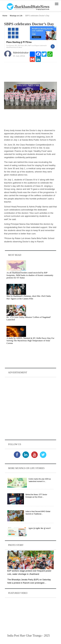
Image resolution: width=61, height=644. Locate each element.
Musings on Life (16, 16)
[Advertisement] (30, 408)
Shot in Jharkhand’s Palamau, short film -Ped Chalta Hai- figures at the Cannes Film (29, 297)
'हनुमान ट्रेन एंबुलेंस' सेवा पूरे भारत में (40, 528)
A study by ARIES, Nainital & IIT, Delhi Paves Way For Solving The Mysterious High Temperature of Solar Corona (30, 341)
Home (5, 16)
